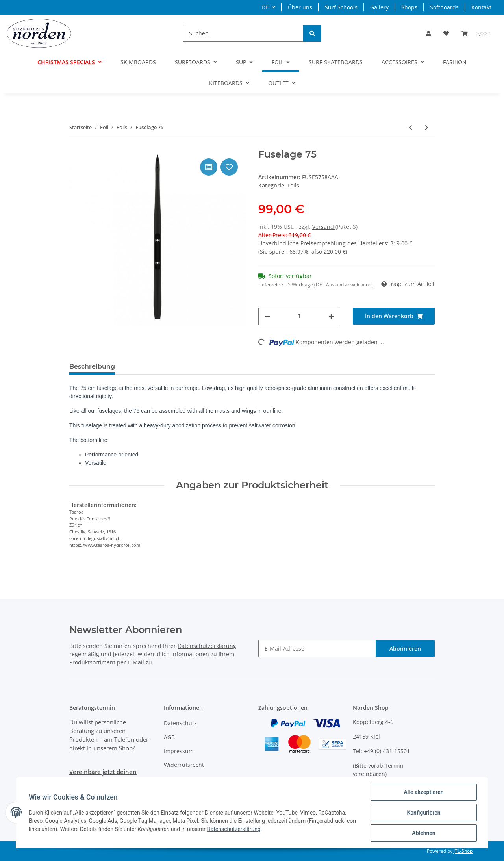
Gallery (379, 7)
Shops (409, 7)
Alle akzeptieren (423, 792)
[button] (428, 33)
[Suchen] (243, 33)
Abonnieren (405, 649)
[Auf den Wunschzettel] (229, 167)
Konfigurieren (423, 813)
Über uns (300, 7)
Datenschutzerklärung (207, 646)
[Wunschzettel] (446, 33)
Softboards (444, 7)
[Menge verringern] (267, 316)
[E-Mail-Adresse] (317, 649)
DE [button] (265, 7)
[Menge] (299, 316)
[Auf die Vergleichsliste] (209, 167)
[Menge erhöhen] (331, 316)
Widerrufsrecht (184, 765)
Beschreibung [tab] (92, 366)
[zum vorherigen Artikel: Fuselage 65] (410, 127)
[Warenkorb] (476, 33)
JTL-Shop (463, 851)
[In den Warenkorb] (394, 316)
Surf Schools (341, 7)
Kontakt (481, 7)
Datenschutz (180, 723)
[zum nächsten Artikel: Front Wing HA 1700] (427, 127)
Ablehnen (423, 833)
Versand (324, 227)
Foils (293, 185)
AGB (169, 737)
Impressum (179, 751)
